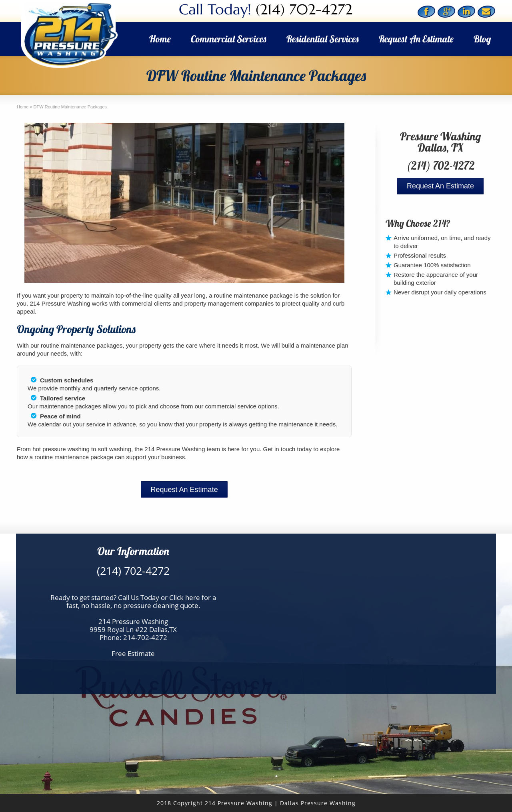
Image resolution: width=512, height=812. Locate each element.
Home (160, 39)
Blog (482, 39)
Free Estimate (133, 653)
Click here (185, 597)
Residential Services (323, 39)
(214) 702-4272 (304, 9)
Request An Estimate (416, 39)
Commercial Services (229, 39)
